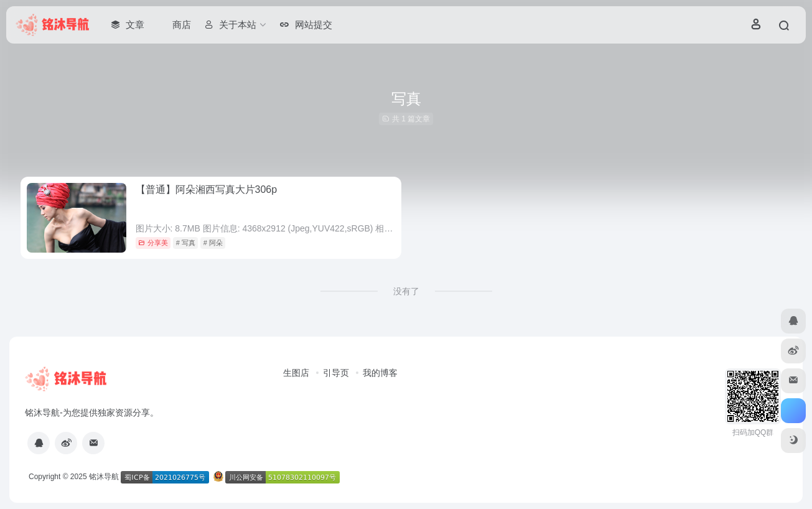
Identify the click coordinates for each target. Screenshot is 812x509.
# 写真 (186, 243)
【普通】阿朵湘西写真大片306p (207, 189)
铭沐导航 (104, 477)
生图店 (296, 373)
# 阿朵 (213, 243)
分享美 (153, 243)
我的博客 (380, 373)
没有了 (406, 291)
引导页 (336, 373)
